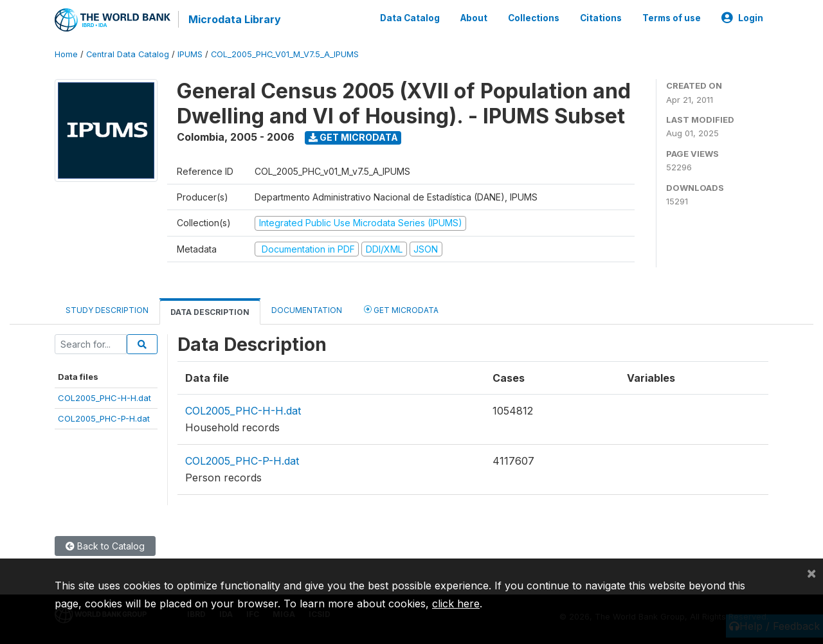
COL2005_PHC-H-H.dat (104, 398)
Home (66, 54)
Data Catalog (410, 18)
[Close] (811, 573)
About (474, 18)
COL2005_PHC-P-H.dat (104, 418)
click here (456, 604)
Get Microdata (353, 137)
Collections (534, 18)
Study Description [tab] (107, 310)
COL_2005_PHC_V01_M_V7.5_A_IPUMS (285, 54)
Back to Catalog (105, 546)
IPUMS (190, 54)
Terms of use (672, 18)
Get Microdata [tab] (401, 309)
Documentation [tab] (307, 310)
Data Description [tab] (210, 312)
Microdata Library (235, 19)
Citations (601, 18)
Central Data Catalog (128, 54)
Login (742, 18)
